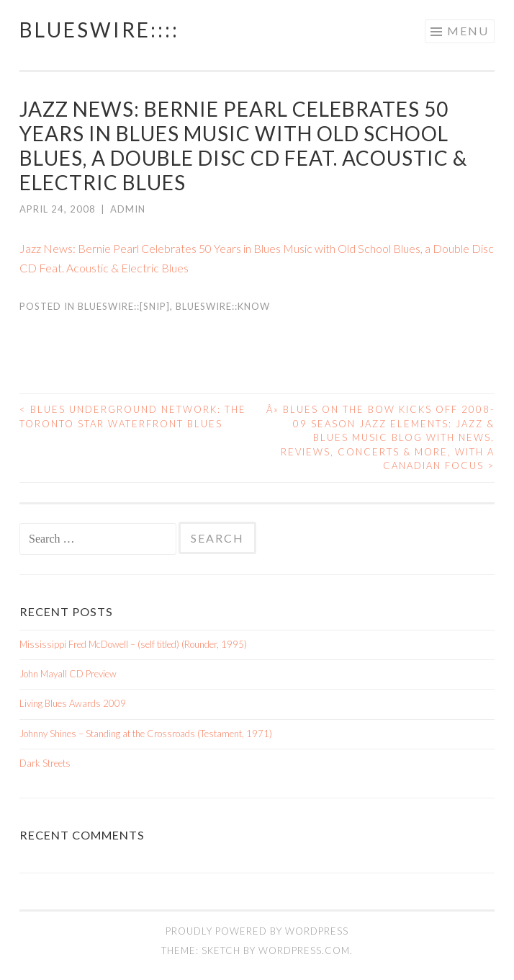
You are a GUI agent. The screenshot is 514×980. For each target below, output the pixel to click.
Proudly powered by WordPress (257, 931)
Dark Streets (45, 763)
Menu (468, 31)
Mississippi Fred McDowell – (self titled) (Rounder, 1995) (133, 644)
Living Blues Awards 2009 (73, 703)
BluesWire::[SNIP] (124, 306)
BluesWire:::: (99, 30)
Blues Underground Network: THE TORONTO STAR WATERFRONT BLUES (133, 416)
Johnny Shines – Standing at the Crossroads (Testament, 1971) (146, 734)
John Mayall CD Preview (68, 674)
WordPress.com (304, 950)
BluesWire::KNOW (223, 306)
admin (128, 209)
